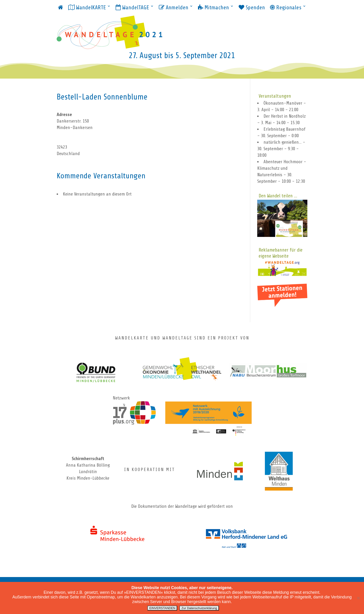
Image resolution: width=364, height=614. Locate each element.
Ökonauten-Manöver (283, 103)
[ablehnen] (358, 598)
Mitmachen (213, 8)
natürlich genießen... (283, 142)
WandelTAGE (132, 8)
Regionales (286, 8)
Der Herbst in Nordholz (285, 116)
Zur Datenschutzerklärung (199, 608)
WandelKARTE (87, 8)
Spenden (252, 8)
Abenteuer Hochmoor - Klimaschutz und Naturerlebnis (282, 168)
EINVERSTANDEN (162, 608)
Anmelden (174, 8)
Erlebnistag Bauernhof (284, 129)
